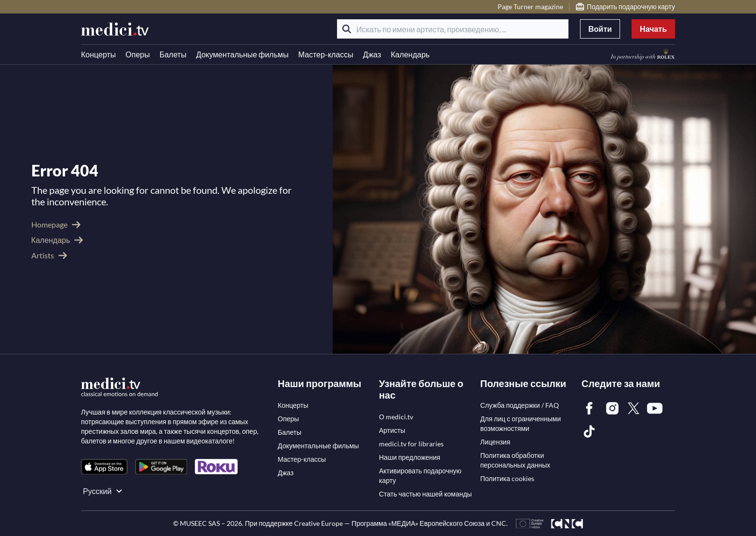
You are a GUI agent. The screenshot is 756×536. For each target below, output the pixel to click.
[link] (104, 467)
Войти (600, 29)
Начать (653, 29)
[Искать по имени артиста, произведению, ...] (453, 29)
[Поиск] (347, 29)
